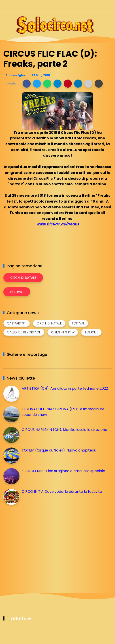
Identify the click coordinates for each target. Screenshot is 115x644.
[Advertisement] (37, 548)
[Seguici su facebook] (78, 6)
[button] (27, 84)
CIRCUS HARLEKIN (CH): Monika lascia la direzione (64, 430)
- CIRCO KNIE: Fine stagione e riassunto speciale (63, 471)
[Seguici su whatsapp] (101, 6)
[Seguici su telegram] (93, 6)
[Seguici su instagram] (85, 6)
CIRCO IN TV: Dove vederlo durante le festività (62, 492)
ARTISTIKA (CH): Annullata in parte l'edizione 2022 (65, 388)
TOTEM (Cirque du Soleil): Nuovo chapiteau (59, 450)
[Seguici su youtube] (109, 6)
